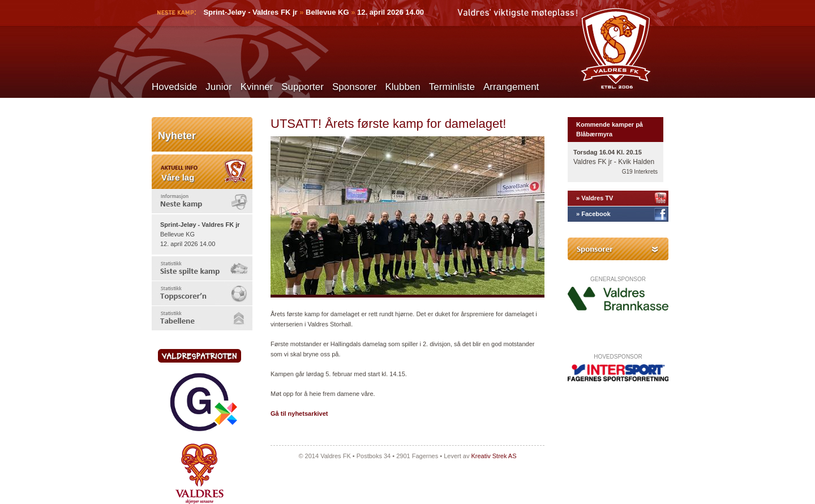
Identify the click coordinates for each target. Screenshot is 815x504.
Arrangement (511, 87)
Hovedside (174, 87)
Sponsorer (354, 87)
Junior (218, 87)
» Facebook (593, 214)
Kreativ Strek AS (494, 456)
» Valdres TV (595, 198)
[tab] (202, 201)
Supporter (303, 87)
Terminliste (452, 87)
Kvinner (257, 87)
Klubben (402, 87)
